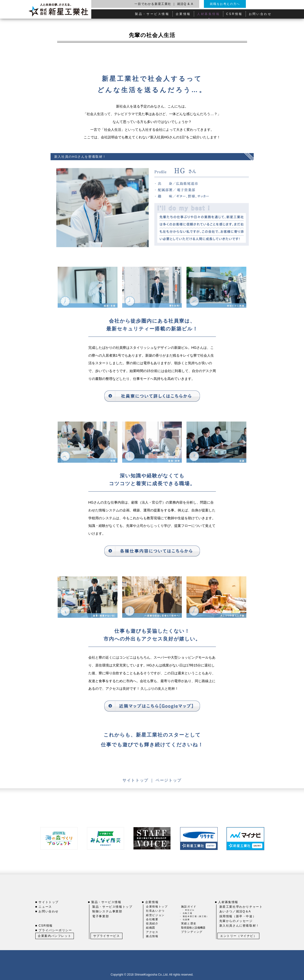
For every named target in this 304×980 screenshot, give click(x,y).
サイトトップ (136, 780)
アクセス (152, 932)
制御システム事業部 (107, 911)
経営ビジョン (155, 915)
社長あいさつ (155, 911)
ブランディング (192, 932)
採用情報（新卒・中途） (238, 916)
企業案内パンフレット (54, 936)
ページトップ (169, 780)
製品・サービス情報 (152, 14)
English (263, 4)
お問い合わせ (260, 14)
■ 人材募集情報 (227, 902)
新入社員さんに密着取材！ (239, 926)
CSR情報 (234, 14)
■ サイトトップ (47, 902)
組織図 (151, 928)
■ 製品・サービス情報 (105, 902)
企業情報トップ (157, 907)
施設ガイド (189, 907)
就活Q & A (185, 4)
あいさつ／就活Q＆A (235, 911)
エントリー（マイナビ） (238, 936)
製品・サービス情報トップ (112, 907)
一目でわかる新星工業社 (153, 4)
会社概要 (152, 919)
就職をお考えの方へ (225, 4)
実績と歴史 (189, 923)
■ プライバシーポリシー (54, 930)
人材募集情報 (209, 14)
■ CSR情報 (44, 926)
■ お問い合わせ (47, 911)
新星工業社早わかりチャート (241, 907)
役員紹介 (152, 923)
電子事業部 (101, 916)
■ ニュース (44, 907)
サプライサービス (107, 936)
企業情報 (183, 14)
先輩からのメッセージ (236, 921)
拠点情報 (152, 936)
